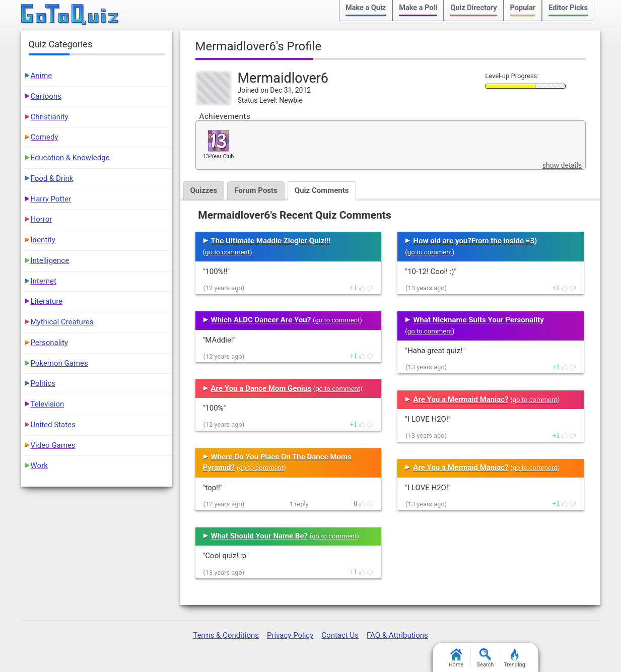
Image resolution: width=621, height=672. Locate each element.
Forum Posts (256, 190)
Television (48, 404)
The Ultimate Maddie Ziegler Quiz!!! (271, 241)
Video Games (53, 445)
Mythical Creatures (62, 322)
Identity (43, 240)
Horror (42, 219)
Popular (523, 8)
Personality (49, 343)
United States (53, 425)
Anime (42, 76)
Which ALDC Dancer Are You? (261, 320)
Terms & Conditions (226, 635)
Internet (44, 281)
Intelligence (50, 260)
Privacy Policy (290, 635)
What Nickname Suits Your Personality (478, 320)
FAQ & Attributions (397, 635)
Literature (47, 301)
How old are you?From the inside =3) (475, 241)
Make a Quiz (366, 8)
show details (562, 165)
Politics (43, 383)
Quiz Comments (322, 190)
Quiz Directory (473, 8)
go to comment (227, 252)
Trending (514, 658)
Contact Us (340, 635)
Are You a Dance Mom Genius (261, 388)
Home (456, 658)
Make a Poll (418, 8)
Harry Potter (51, 199)
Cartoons (46, 96)
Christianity (50, 117)
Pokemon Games (59, 363)
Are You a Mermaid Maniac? (461, 399)
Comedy (45, 137)
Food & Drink (52, 178)
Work (39, 465)
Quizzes (204, 190)
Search (486, 658)
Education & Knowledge (70, 158)
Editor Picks (568, 8)
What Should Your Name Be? (259, 536)
